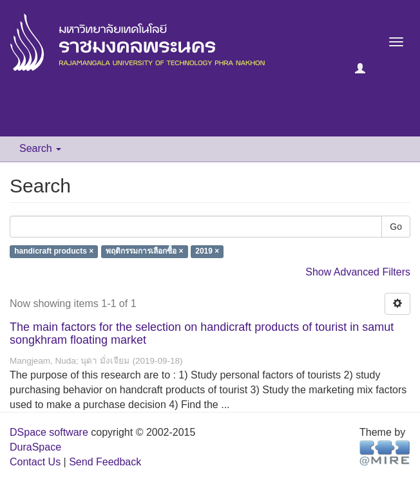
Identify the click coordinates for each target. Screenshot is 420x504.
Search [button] (40, 148)
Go (396, 227)
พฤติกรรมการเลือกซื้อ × (144, 252)
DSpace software (49, 432)
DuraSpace (35, 447)
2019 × (207, 252)
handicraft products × (54, 252)
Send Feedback (105, 462)
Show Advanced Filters (358, 272)
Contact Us (35, 462)
